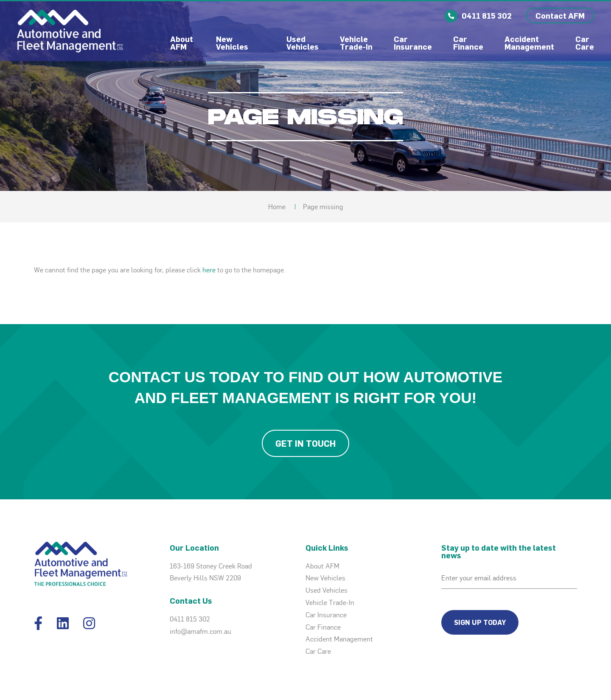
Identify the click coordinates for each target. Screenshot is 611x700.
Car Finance (468, 43)
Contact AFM (560, 15)
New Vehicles (232, 43)
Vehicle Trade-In (356, 43)
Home (277, 207)
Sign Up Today (480, 622)
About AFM (182, 43)
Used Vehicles (303, 43)
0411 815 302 (190, 619)
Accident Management (529, 43)
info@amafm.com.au (200, 631)
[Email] (509, 578)
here (209, 270)
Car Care (585, 43)
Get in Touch (305, 443)
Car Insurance (413, 43)
